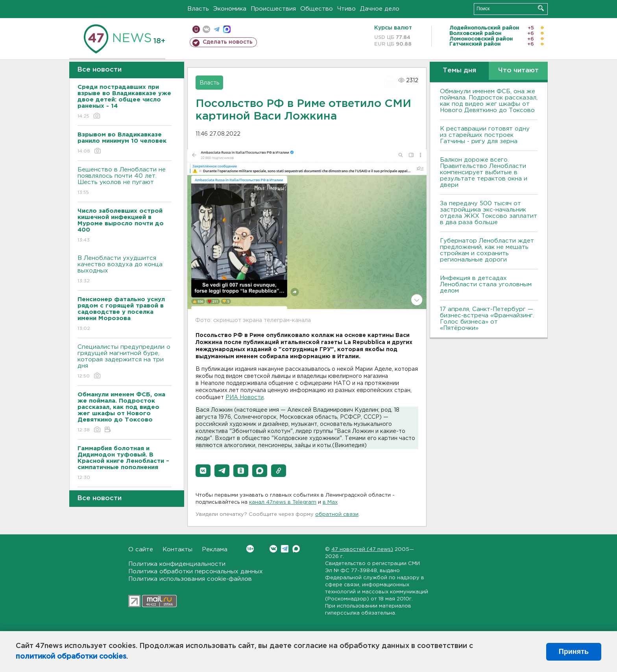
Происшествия (273, 9)
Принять (574, 652)
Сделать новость (228, 42)
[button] (203, 471)
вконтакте (206, 29)
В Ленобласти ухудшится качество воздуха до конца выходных (125, 270)
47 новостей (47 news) (362, 550)
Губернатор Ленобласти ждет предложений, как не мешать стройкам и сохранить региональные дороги (487, 250)
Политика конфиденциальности (177, 564)
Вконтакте (250, 549)
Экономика (230, 9)
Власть (198, 9)
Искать (541, 8)
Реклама (215, 550)
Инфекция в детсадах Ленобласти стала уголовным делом (486, 284)
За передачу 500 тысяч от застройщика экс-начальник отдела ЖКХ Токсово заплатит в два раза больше (489, 213)
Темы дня (459, 71)
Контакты (177, 550)
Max (296, 549)
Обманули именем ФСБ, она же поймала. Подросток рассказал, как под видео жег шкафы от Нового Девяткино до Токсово (489, 101)
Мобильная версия (196, 29)
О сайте (141, 550)
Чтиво (346, 9)
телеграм (217, 29)
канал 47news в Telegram (283, 502)
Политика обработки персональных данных (196, 572)
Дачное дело (380, 9)
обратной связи (337, 515)
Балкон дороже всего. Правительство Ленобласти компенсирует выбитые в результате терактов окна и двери (484, 172)
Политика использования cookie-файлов (190, 579)
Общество (317, 9)
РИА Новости (245, 398)
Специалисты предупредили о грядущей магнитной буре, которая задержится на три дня (125, 362)
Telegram (285, 549)
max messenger (227, 29)
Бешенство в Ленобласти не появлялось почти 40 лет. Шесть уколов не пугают (125, 181)
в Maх (330, 502)
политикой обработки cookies (71, 657)
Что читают (518, 71)
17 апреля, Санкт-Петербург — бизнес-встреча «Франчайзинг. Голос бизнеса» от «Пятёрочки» (487, 319)
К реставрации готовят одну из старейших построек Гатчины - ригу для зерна (485, 135)
